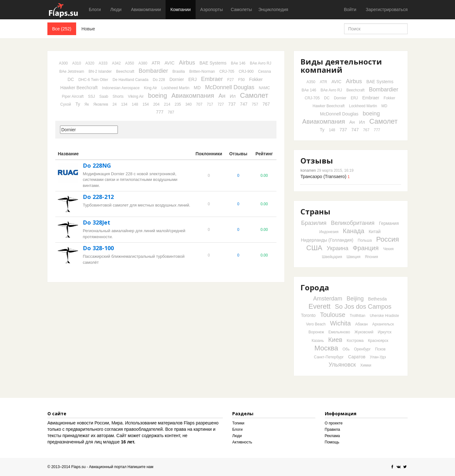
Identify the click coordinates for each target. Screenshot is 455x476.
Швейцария (332, 257)
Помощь (332, 442)
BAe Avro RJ (261, 63)
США (314, 248)
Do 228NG (97, 165)
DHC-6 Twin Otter (93, 80)
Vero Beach (316, 324)
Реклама (332, 436)
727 (221, 104)
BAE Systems (213, 63)
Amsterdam (328, 299)
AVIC (170, 63)
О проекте (334, 423)
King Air (150, 88)
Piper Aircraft (73, 96)
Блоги (95, 9)
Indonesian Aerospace (121, 88)
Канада (354, 231)
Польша (365, 240)
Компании (180, 9)
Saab (104, 96)
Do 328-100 (98, 248)
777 (160, 112)
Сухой (66, 104)
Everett (319, 306)
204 (156, 104)
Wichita (340, 323)
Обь (346, 349)
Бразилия (314, 223)
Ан (222, 96)
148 (135, 104)
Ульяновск (342, 365)
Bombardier (153, 71)
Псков (380, 349)
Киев (335, 340)
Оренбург (362, 349)
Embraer (212, 79)
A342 (116, 63)
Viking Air (136, 96)
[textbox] (89, 130)
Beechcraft (125, 71)
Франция (366, 248)
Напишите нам (141, 467)
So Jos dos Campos (363, 306)
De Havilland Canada (130, 80)
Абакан (361, 324)
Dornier (177, 79)
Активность (242, 442)
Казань (318, 341)
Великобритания (353, 223)
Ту (78, 104)
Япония (372, 257)
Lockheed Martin (176, 88)
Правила (333, 430)
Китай (375, 232)
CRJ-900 (246, 71)
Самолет (254, 95)
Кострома (355, 341)
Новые (88, 29)
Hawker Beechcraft (79, 88)
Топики (238, 423)
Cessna (265, 71)
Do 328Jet (97, 222)
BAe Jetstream (72, 71)
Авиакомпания (193, 96)
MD (197, 88)
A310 (76, 63)
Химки (366, 365)
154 (146, 104)
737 (232, 104)
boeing (158, 96)
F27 (231, 80)
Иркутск (385, 332)
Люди (116, 9)
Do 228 (159, 80)
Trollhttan (358, 316)
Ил (233, 96)
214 (167, 104)
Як (87, 104)
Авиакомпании (146, 9)
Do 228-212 (98, 197)
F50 (242, 80)
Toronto (308, 315)
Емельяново (339, 332)
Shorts (118, 96)
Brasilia (179, 71)
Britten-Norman (202, 71)
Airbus (187, 63)
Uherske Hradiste (384, 316)
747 (244, 104)
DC (71, 79)
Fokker (256, 79)
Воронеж (316, 332)
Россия (388, 239)
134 (124, 104)
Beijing (355, 299)
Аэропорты (212, 9)
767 (266, 104)
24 (115, 104)
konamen (308, 170)
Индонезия (329, 232)
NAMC (264, 88)
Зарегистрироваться (387, 9)
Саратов (357, 357)
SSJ (91, 96)
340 (189, 104)
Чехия (388, 249)
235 (178, 104)
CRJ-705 (227, 71)
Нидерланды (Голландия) (327, 240)
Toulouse (333, 315)
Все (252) (62, 29)
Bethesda (377, 299)
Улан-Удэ (378, 357)
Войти (350, 9)
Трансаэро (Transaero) (323, 176)
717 (210, 104)
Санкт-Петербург (329, 357)
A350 (130, 63)
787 (171, 112)
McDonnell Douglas (230, 87)
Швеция (354, 257)
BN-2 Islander (100, 71)
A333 (103, 63)
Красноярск (378, 341)
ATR (156, 63)
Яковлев (101, 104)
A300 (64, 63)
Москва (326, 348)
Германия (389, 223)
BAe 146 (238, 63)
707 (199, 104)
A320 (90, 63)
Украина (338, 248)
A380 (143, 63)
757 (255, 104)
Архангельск (383, 324)
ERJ (192, 79)
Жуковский (364, 332)
